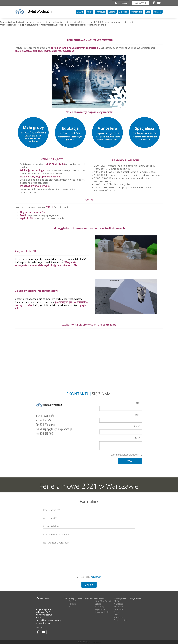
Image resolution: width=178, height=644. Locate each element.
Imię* (138, 403)
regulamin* (96, 577)
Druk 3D (72, 601)
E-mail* (137, 426)
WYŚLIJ (130, 461)
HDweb (79, 642)
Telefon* (137, 414)
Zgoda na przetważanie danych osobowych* (125, 455)
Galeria (112, 12)
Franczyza (100, 12)
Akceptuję (91, 577)
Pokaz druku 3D (102, 612)
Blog (148, 12)
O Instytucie (137, 12)
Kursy (90, 12)
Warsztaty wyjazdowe (100, 608)
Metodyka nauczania (118, 608)
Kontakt (158, 12)
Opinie (117, 612)
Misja (116, 601)
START (80, 12)
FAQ (116, 615)
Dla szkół (123, 12)
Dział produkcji (120, 620)
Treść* (137, 438)
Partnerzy (118, 617)
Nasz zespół (120, 604)
